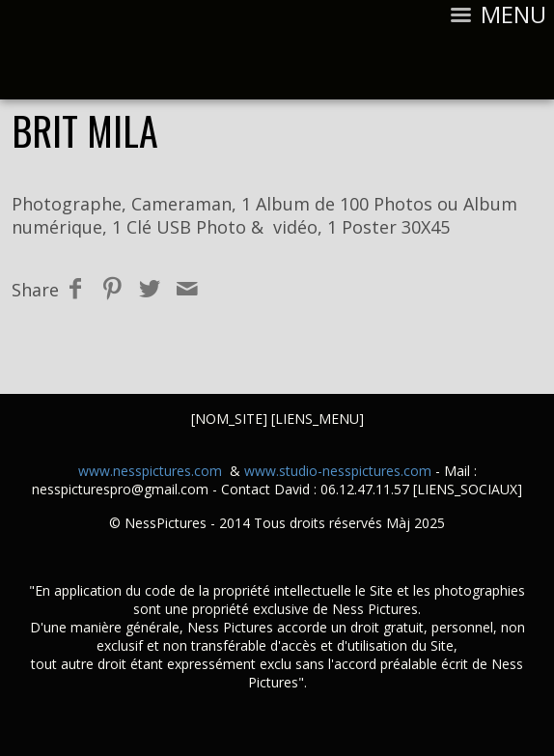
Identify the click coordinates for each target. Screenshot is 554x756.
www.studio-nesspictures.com (338, 471)
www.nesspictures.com (150, 471)
